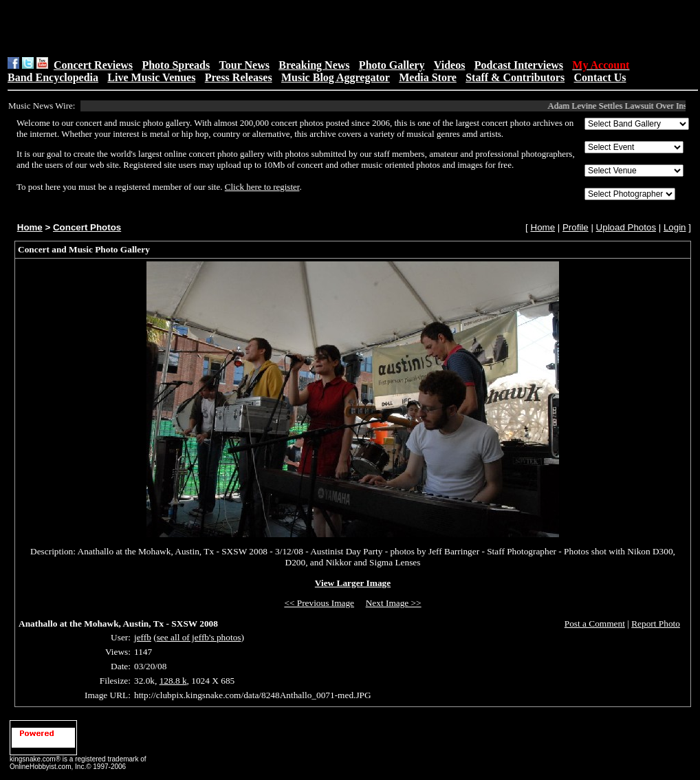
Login (675, 227)
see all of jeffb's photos (199, 637)
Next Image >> (394, 603)
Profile (576, 227)
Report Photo (656, 624)
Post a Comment (595, 624)
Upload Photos (626, 227)
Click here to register (262, 187)
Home (30, 227)
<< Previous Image (319, 603)
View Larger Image (353, 583)
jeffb (143, 637)
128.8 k (173, 681)
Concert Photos (87, 227)
